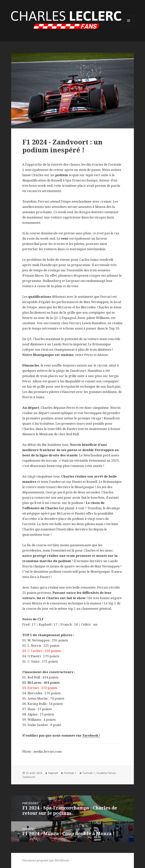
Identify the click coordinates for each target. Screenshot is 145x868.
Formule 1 (70, 773)
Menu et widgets (129, 26)
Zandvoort (29, 777)
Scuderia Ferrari (106, 773)
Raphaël (53, 773)
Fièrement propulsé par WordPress (46, 860)
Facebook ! (91, 735)
